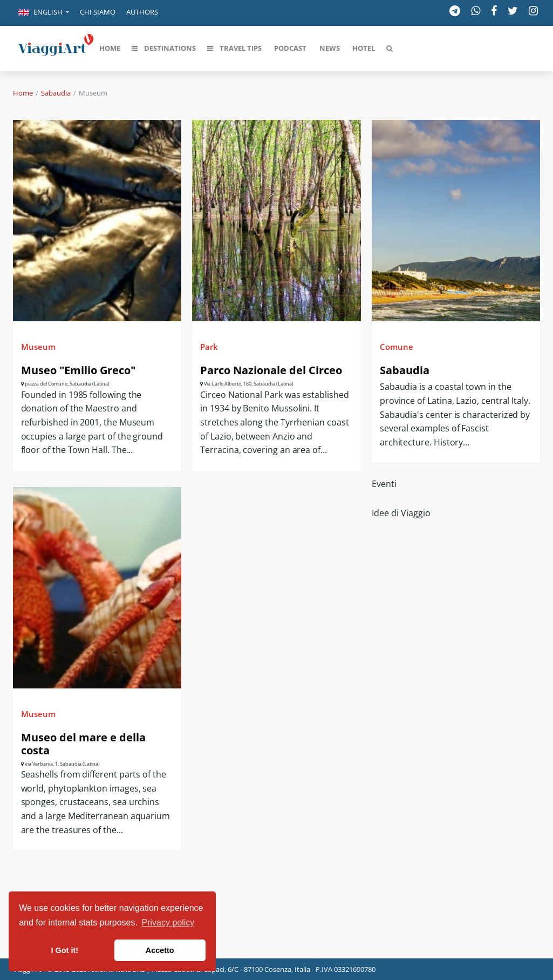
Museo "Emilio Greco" (78, 370)
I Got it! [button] (65, 950)
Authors (142, 12)
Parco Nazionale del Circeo (271, 370)
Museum (38, 347)
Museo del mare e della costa (83, 744)
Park (209, 347)
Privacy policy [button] (168, 922)
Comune (397, 347)
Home (23, 93)
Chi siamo (98, 12)
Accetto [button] (160, 950)
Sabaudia (56, 93)
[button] (44, 13)
